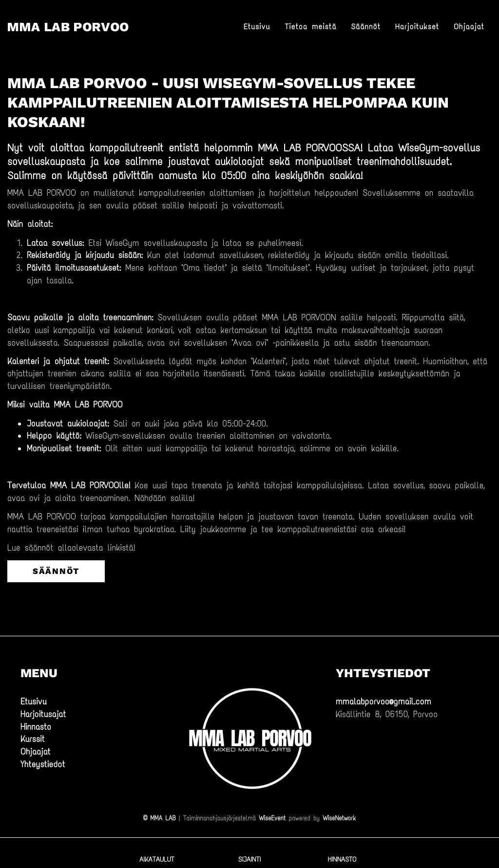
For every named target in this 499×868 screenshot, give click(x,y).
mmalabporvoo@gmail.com (384, 702)
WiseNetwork (339, 818)
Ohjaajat (469, 27)
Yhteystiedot (43, 764)
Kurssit (33, 739)
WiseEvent (272, 818)
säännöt (56, 571)
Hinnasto (36, 727)
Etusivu (257, 27)
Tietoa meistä (310, 27)
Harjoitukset (417, 27)
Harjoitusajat (43, 714)
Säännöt (366, 27)
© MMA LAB (159, 818)
